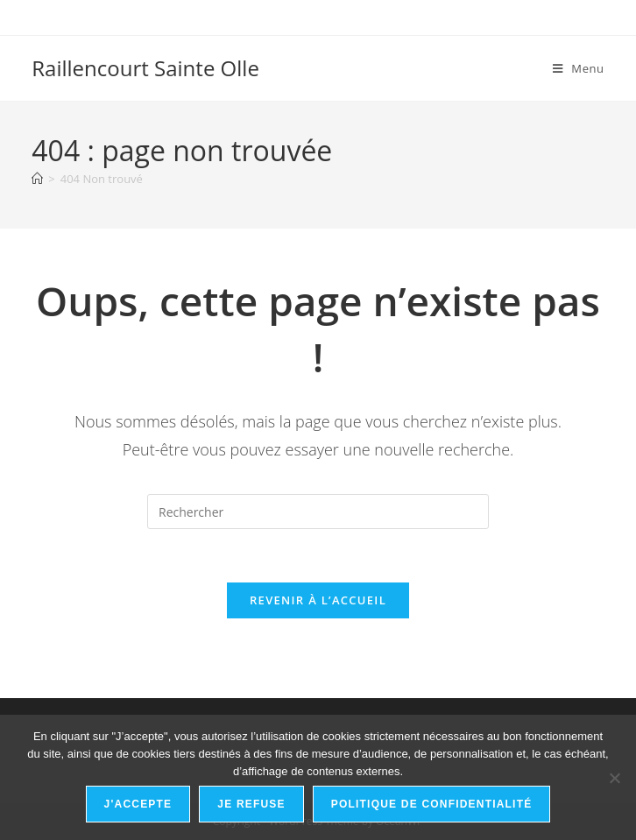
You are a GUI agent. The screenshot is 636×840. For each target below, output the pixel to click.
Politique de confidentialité (432, 804)
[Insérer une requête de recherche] (318, 512)
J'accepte (138, 804)
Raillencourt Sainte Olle (145, 68)
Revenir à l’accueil (318, 600)
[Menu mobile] (579, 68)
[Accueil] (37, 179)
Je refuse (251, 804)
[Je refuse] (614, 778)
